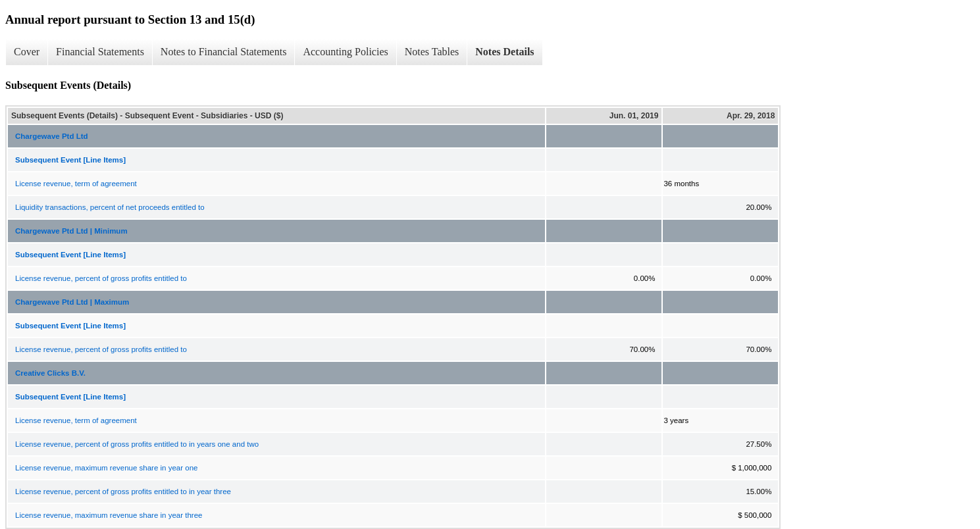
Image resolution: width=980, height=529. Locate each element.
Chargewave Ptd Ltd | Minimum (71, 231)
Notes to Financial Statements (224, 52)
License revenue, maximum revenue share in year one (106, 468)
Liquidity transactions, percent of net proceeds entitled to (110, 207)
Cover (27, 52)
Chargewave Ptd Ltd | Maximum (72, 302)
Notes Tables (432, 52)
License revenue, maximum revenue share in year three (109, 515)
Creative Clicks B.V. (50, 373)
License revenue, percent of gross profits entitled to (101, 278)
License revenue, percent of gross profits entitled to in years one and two (137, 444)
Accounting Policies (345, 52)
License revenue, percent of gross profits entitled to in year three (123, 491)
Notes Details (504, 52)
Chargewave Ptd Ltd (52, 136)
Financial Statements (100, 52)
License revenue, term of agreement (76, 184)
